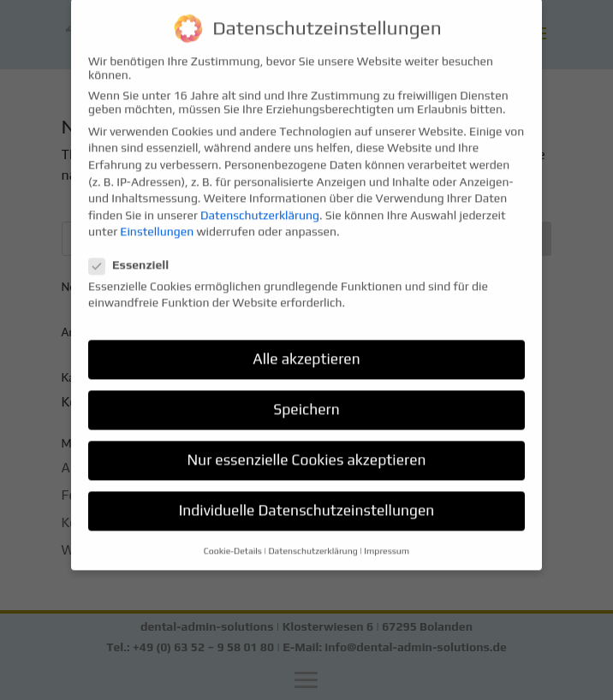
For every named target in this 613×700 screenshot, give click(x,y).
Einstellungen (157, 222)
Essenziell (136, 254)
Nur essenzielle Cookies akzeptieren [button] (306, 450)
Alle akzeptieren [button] (306, 349)
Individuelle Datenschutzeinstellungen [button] (307, 501)
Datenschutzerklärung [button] (312, 540)
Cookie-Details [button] (233, 540)
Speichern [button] (306, 400)
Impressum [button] (387, 540)
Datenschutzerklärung (260, 205)
